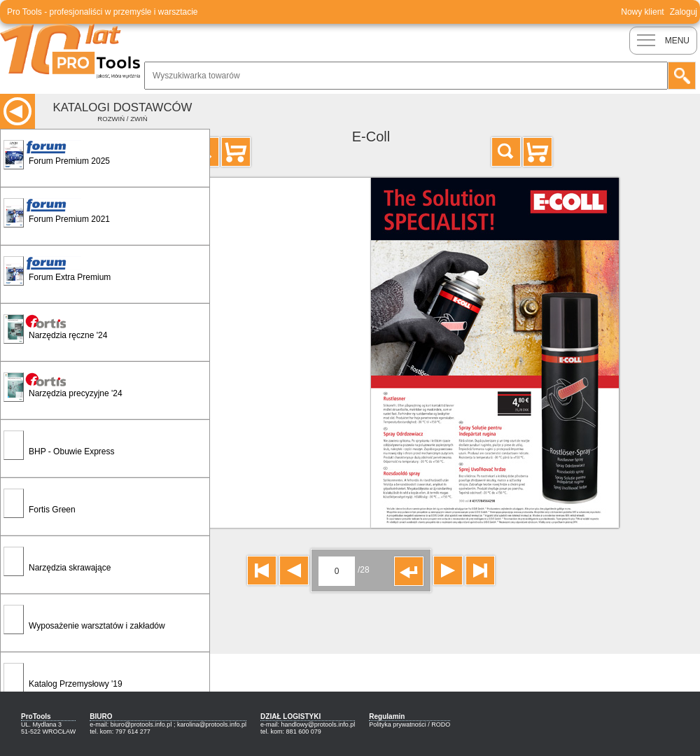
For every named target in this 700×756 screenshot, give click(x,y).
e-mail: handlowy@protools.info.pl (308, 724)
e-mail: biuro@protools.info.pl (131, 724)
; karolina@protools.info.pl (210, 724)
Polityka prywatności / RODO (409, 724)
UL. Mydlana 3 (41, 724)
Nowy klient (642, 12)
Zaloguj (684, 12)
